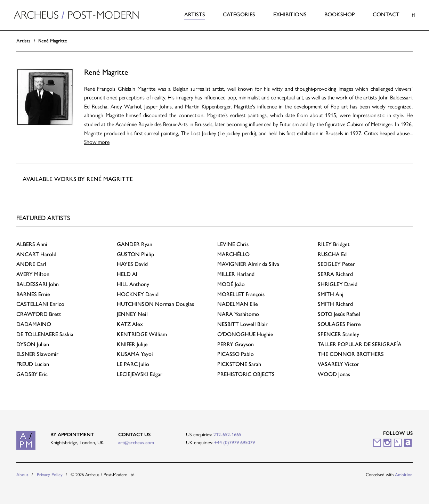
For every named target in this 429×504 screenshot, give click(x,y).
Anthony (133, 284)
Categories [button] (239, 14)
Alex (130, 324)
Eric (32, 374)
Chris (233, 244)
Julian (33, 344)
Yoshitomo (238, 314)
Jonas (334, 374)
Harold (36, 254)
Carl (31, 264)
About (22, 475)
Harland (236, 274)
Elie (238, 304)
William (142, 334)
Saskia (45, 334)
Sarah (239, 364)
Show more (97, 142)
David (132, 264)
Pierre (339, 324)
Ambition (404, 475)
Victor (338, 364)
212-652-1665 (227, 434)
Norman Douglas (155, 304)
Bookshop (340, 14)
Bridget (334, 244)
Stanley (338, 334)
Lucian (33, 364)
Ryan (135, 244)
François (241, 294)
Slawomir (37, 354)
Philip (135, 254)
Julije (132, 344)
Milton (33, 274)
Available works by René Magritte (78, 179)
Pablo (236, 354)
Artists (195, 14)
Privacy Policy (50, 475)
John (38, 284)
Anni (32, 244)
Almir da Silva (248, 264)
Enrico (40, 304)
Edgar (140, 374)
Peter (336, 264)
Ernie (33, 294)
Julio (133, 364)
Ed (332, 254)
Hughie (245, 334)
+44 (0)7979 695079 (234, 442)
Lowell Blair (242, 324)
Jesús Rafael (339, 314)
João (231, 284)
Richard (335, 274)
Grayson (236, 344)
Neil (132, 314)
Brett (39, 314)
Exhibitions (290, 14)
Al (127, 274)
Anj (331, 294)
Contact (386, 14)
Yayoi (135, 354)
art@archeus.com (136, 442)
